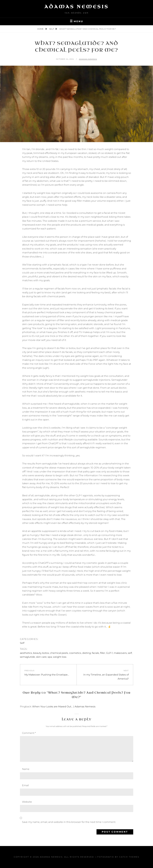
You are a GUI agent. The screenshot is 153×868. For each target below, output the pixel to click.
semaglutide (27, 657)
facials (95, 653)
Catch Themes (129, 857)
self (130, 653)
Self (52, 29)
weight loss (60, 657)
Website (27, 802)
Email (25, 785)
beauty (37, 653)
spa (50, 657)
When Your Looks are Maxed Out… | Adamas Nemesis (64, 707)
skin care (41, 657)
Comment (29, 733)
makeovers (120, 653)
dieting (87, 653)
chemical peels (59, 653)
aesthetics (26, 653)
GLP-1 (109, 653)
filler (103, 653)
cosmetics (75, 653)
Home (41, 29)
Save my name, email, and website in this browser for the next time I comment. (69, 822)
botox (46, 653)
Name (26, 769)
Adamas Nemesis (77, 7)
